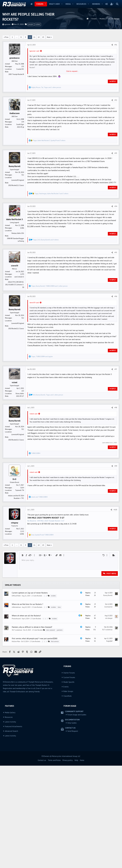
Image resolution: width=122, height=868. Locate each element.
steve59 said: (34, 337)
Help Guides (72, 792)
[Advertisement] (61, 309)
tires (59, 676)
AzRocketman (16, 676)
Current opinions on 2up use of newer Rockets (30, 662)
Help (76, 829)
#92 (116, 100)
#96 (116, 331)
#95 (116, 252)
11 (34, 37)
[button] (45, 4)
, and (42, 391)
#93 (116, 153)
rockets (38, 24)
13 (43, 37)
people (31, 24)
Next (49, 37)
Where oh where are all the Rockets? (26, 685)
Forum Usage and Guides (77, 784)
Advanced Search (11, 800)
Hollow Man (16, 710)
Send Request (73, 800)
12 (39, 37)
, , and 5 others (51, 194)
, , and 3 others (49, 141)
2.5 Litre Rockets (37, 665)
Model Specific (69, 751)
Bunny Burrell (108, 664)
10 (30, 37)
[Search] (117, 4)
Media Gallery (10, 782)
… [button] (17, 37)
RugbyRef (109, 710)
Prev (7, 37)
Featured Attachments (13, 795)
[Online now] (14, 216)
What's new (54, 4)
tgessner (7, 24)
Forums (40, 4)
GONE (22, 568)
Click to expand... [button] (72, 71)
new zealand (51, 699)
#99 (116, 501)
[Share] (112, 45)
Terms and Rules (54, 829)
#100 (115, 544)
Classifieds (67, 765)
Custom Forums (69, 746)
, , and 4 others (46, 240)
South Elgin (20, 124)
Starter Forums (69, 742)
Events (66, 756)
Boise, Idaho (20, 428)
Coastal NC (20, 69)
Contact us (42, 829)
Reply (114, 81)
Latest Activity (10, 791)
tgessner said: (34, 51)
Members (96, 4)
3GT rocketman (17, 699)
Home (32, 4)
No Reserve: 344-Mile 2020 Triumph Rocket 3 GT (46, 555)
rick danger (109, 687)
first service (55, 710)
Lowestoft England (18, 180)
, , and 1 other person (46, 87)
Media (68, 4)
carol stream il (19, 277)
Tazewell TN (20, 525)
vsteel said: (34, 448)
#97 (116, 404)
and (39, 531)
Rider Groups (68, 760)
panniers (60, 699)
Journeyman (108, 676)
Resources (81, 4)
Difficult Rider (16, 665)
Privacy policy (68, 829)
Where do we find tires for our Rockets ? (27, 673)
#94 (116, 206)
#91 (116, 45)
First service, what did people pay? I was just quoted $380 (34, 707)
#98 (116, 442)
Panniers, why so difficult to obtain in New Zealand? (32, 696)
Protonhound (16, 688)
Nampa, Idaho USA (18, 233)
